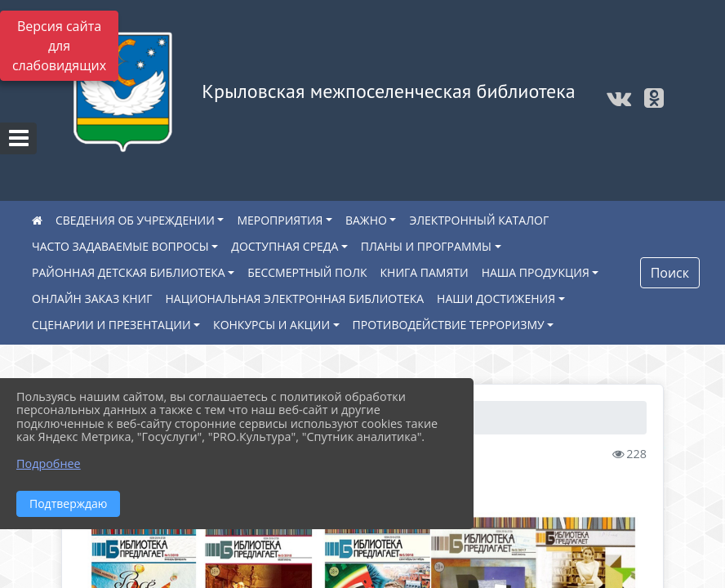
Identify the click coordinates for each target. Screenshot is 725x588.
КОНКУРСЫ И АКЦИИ (271, 325)
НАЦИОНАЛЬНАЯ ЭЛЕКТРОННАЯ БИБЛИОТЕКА (295, 298)
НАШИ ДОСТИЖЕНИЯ (496, 298)
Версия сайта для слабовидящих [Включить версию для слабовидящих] (59, 46)
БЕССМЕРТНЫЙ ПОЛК (307, 272)
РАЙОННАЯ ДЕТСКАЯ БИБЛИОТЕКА (129, 272)
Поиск (670, 273)
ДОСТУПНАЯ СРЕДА (285, 246)
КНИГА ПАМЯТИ (425, 272)
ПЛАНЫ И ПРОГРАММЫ (426, 246)
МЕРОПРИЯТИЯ (280, 220)
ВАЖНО (366, 220)
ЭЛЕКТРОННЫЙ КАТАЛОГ (479, 220)
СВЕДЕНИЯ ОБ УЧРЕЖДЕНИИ (135, 220)
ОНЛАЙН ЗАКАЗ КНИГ (92, 298)
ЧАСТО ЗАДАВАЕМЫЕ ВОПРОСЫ (120, 246)
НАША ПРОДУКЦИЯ (536, 272)
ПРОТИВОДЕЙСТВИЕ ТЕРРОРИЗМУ (449, 325)
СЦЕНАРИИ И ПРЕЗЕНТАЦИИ (111, 325)
